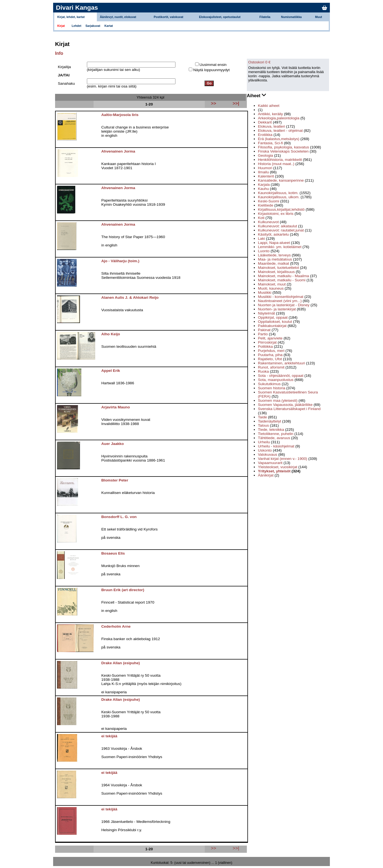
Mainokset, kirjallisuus (276, 272)
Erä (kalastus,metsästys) (279, 139)
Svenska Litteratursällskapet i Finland (289, 409)
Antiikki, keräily (270, 114)
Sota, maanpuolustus (276, 380)
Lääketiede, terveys (274, 255)
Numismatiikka (292, 17)
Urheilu (264, 442)
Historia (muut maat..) (276, 164)
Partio (263, 334)
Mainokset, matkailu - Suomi (282, 280)
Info (59, 53)
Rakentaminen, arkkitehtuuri (281, 363)
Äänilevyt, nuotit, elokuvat (118, 17)
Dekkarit (265, 122)
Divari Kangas (77, 7)
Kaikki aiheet (269, 106)
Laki (261, 239)
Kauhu (263, 189)
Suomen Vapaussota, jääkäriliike (285, 405)
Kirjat (61, 26)
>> (214, 848)
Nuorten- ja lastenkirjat (277, 309)
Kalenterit (266, 176)
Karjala (264, 185)
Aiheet (257, 95)
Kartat (109, 26)
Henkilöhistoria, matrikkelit (280, 160)
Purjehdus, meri (271, 351)
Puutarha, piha (270, 355)
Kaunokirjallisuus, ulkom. (279, 197)
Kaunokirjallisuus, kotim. (278, 193)
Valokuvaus (268, 454)
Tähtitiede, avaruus (274, 438)
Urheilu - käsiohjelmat (276, 446)
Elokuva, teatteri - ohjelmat (280, 131)
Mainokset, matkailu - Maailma (284, 276)
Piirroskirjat (267, 342)
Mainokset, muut (272, 284)
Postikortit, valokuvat (168, 17)
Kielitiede (266, 205)
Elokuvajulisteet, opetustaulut (220, 17)
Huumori (265, 168)
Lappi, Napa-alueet (274, 243)
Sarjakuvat (93, 26)
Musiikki (265, 293)
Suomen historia (272, 388)
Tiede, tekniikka (271, 430)
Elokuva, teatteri (271, 126)
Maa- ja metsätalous (275, 259)
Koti (261, 218)
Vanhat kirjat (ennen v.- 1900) (283, 459)
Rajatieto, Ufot (270, 359)
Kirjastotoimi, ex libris (276, 214)
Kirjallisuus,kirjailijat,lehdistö (281, 209)
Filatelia (265, 17)
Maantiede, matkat (273, 263)
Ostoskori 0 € (259, 62)
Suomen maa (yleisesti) (278, 400)
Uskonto (265, 450)
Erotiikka (265, 135)
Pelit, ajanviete (270, 338)
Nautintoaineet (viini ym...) (280, 301)
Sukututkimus (269, 384)
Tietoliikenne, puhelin (276, 434)
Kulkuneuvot (268, 222)
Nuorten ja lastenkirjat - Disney (284, 305)
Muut (318, 17)
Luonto (264, 251)
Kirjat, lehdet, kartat (71, 17)
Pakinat (264, 330)
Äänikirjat (266, 475)
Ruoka (263, 371)
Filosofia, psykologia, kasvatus (284, 147)
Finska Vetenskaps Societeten (283, 151)
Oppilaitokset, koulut (275, 322)
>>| (236, 848)
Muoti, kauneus (271, 288)
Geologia (266, 155)
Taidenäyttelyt (270, 421)
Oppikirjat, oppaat (273, 317)
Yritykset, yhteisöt (274, 471)
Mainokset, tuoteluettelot (278, 268)
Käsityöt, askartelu (273, 234)
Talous (263, 425)
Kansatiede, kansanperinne (281, 180)
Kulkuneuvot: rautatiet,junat (281, 230)
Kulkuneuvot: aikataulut (277, 226)
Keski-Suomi (269, 201)
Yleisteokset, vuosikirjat (278, 467)
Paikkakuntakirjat (272, 326)
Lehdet (77, 26)
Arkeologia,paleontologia (279, 118)
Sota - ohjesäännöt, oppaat (281, 376)
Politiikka (265, 347)
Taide (262, 417)
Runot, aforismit (271, 367)
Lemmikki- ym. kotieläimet (280, 247)
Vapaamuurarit (270, 463)
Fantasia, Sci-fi (270, 143)
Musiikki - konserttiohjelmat (281, 297)
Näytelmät (266, 313)
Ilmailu (263, 172)
